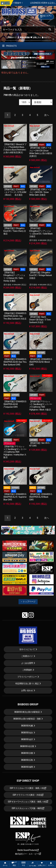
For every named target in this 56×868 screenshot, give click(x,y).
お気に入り (36, 37)
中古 (23, 864)
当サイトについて (27, 649)
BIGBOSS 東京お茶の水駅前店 (27, 712)
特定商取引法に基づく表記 (27, 684)
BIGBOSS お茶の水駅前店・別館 (27, 719)
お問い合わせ (27, 690)
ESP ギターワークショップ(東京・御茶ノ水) (28, 802)
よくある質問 (27, 663)
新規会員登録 (23, 37)
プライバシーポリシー (27, 677)
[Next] (47, 115)
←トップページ (28, 601)
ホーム (5, 864)
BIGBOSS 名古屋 (27, 746)
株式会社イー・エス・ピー (28, 854)
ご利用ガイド (11, 37)
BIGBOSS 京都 (27, 753)
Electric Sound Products (28, 850)
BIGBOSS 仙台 (27, 733)
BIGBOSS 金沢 (27, 739)
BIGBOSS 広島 (27, 760)
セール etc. (33, 864)
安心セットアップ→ (46, 17)
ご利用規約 (27, 670)
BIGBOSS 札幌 (27, 726)
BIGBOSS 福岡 (27, 767)
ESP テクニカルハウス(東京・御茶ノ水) (28, 788)
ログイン (46, 37)
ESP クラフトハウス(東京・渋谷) (28, 795)
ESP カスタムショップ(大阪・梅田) (28, 808)
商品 (14, 864)
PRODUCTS (9, 46)
